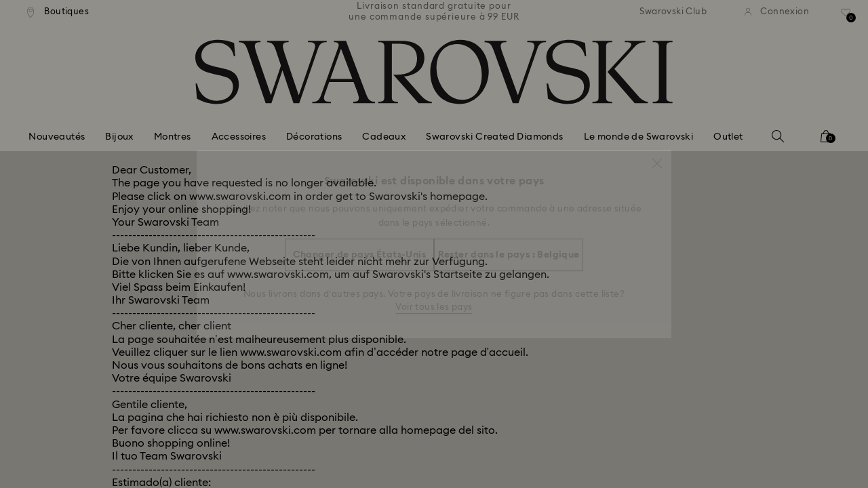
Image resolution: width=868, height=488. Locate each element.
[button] (657, 157)
